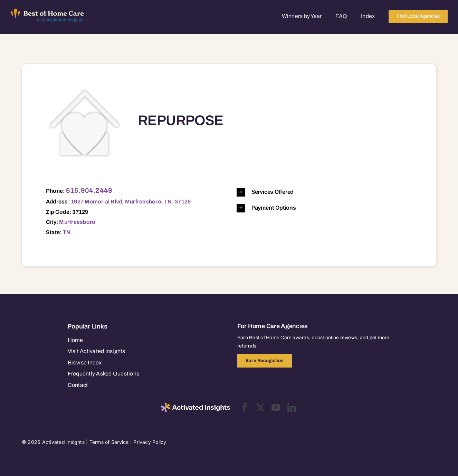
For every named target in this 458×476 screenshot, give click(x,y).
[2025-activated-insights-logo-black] (195, 406)
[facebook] (245, 407)
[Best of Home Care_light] (47, 11)
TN (67, 232)
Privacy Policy (150, 442)
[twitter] (260, 407)
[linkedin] (292, 407)
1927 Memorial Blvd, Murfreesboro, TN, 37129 (131, 202)
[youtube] (276, 407)
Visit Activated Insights (60, 20)
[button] (328, 192)
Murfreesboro (77, 222)
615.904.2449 (89, 190)
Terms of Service (109, 442)
